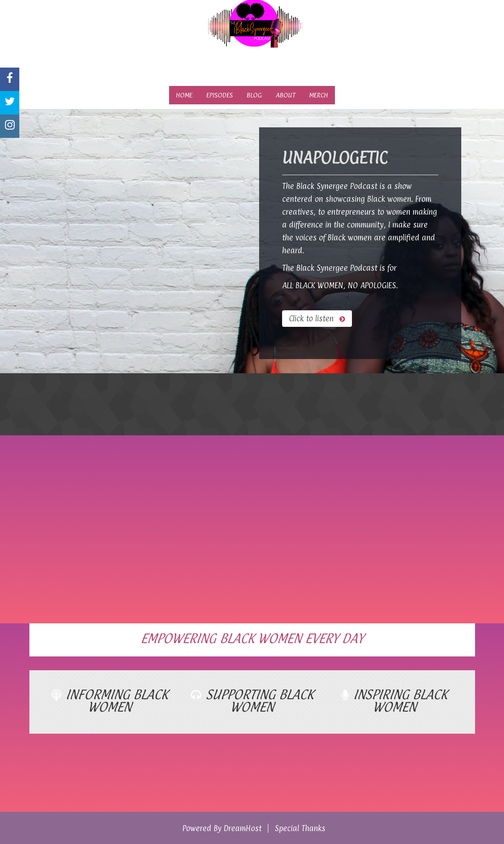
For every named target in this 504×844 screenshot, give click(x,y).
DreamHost (243, 828)
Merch (319, 95)
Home (184, 95)
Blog (254, 95)
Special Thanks (300, 828)
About (286, 95)
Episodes (220, 95)
